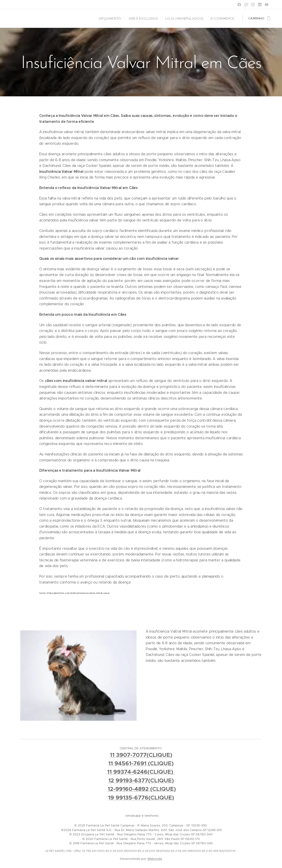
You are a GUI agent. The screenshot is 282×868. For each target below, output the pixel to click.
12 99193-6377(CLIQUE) (141, 780)
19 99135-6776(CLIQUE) (141, 798)
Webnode (155, 859)
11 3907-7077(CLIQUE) (141, 755)
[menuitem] (122, 18)
